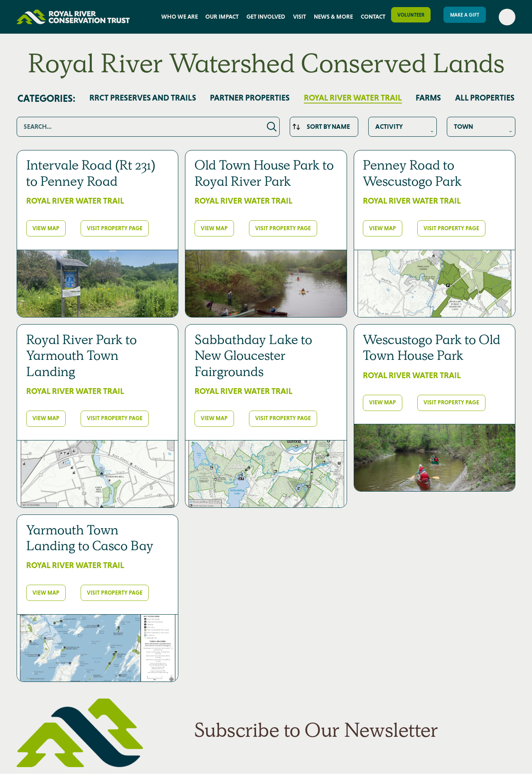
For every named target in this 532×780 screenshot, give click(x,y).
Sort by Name (328, 127)
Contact (373, 17)
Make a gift (465, 15)
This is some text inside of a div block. (403, 127)
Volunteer (411, 15)
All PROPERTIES (485, 98)
